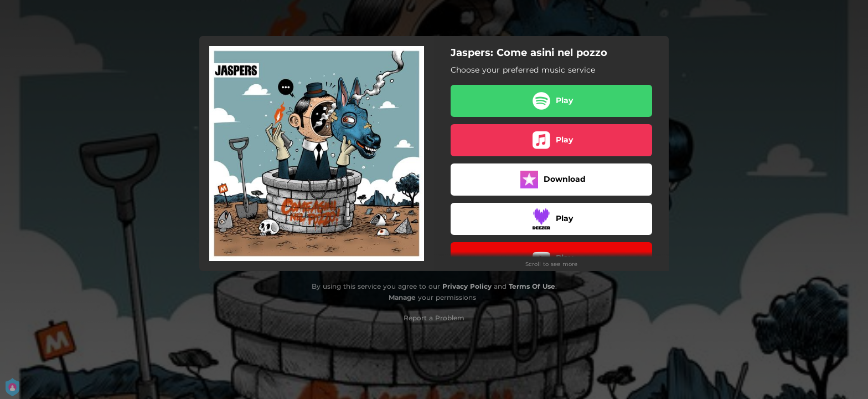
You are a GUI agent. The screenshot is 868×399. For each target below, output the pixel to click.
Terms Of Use (532, 286)
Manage (402, 297)
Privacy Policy (467, 286)
